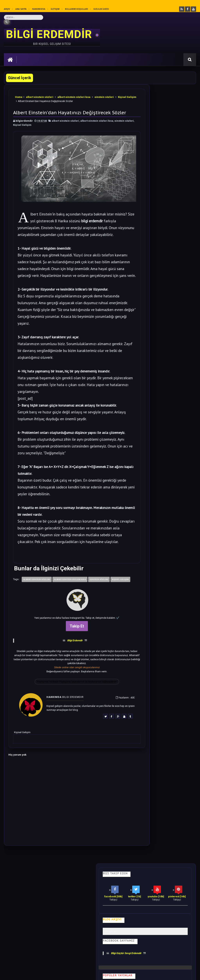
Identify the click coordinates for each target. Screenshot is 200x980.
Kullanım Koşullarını (65, 956)
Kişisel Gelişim (24, 100)
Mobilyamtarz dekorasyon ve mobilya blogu (31, 941)
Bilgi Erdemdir (65, 672)
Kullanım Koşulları (77, 9)
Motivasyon (101, 906)
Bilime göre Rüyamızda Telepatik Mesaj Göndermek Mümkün (162, 411)
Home (19, 95)
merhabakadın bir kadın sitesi (22, 938)
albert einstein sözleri (40, 95)
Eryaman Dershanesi (115, 974)
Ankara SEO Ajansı (183, 974)
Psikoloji (62, 906)
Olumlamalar (125, 906)
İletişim (55, 9)
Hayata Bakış (40, 906)
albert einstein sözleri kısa (74, 95)
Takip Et (67, 658)
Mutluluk (147, 906)
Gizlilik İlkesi (101, 9)
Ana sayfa (21, 9)
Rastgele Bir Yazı (167, 575)
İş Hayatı (81, 906)
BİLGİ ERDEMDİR (50, 34)
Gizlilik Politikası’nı (93, 956)
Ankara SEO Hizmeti (162, 974)
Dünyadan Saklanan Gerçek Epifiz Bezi (171, 468)
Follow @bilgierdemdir (157, 560)
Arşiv (7, 9)
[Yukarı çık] (100, 949)
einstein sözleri (104, 95)
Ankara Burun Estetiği (139, 974)
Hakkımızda (39, 9)
